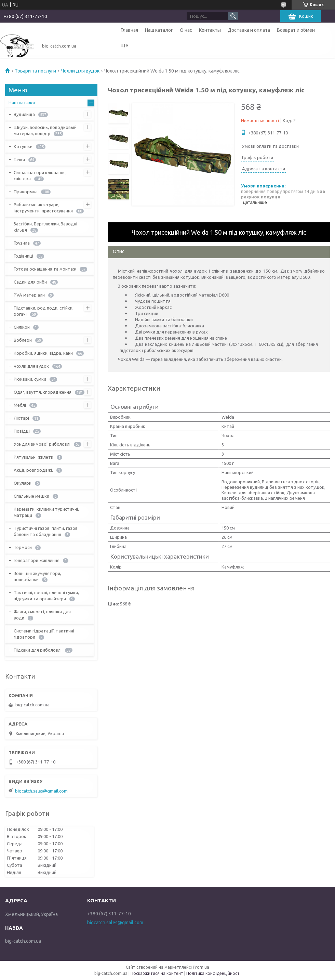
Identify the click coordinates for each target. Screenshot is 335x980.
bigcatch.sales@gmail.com (41, 791)
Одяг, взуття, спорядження (43, 392)
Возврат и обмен (296, 30)
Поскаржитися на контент (157, 973)
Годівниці (23, 256)
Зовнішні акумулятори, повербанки (37, 576)
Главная (129, 30)
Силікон (22, 327)
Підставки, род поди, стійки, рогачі (44, 311)
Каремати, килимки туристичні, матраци (46, 512)
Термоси (23, 547)
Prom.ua (201, 967)
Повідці (22, 431)
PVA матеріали (29, 295)
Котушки (23, 146)
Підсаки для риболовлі (38, 650)
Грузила (22, 243)
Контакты (210, 30)
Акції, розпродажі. (33, 470)
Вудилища (24, 114)
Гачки (19, 159)
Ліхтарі (21, 418)
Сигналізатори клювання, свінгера (40, 175)
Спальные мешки (31, 496)
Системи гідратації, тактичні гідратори (44, 634)
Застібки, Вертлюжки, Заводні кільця (45, 227)
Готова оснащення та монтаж (45, 269)
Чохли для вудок (80, 71)
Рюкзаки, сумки (30, 379)
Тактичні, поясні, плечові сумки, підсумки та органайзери (46, 596)
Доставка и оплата (249, 30)
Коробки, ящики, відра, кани (43, 353)
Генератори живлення (37, 560)
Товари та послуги (35, 71)
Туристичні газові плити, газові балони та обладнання (46, 531)
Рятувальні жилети (33, 457)
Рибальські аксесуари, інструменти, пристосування (43, 208)
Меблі (20, 405)
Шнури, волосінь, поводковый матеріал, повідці (45, 130)
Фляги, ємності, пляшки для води (42, 615)
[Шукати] (233, 16)
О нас (186, 30)
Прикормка (26, 192)
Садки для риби (30, 282)
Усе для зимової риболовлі (42, 444)
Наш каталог (159, 30)
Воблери (23, 340)
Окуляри (23, 483)
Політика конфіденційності (213, 973)
